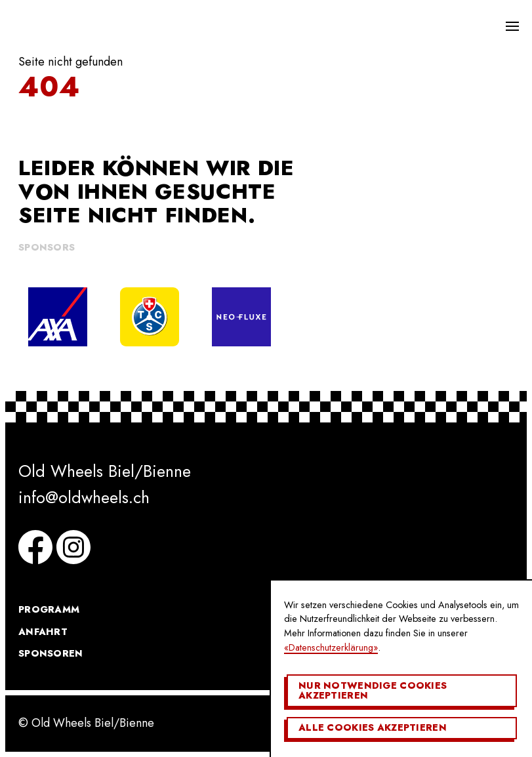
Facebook (35, 547)
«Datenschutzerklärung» (331, 647)
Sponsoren (51, 653)
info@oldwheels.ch (84, 497)
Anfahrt (43, 632)
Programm (49, 609)
